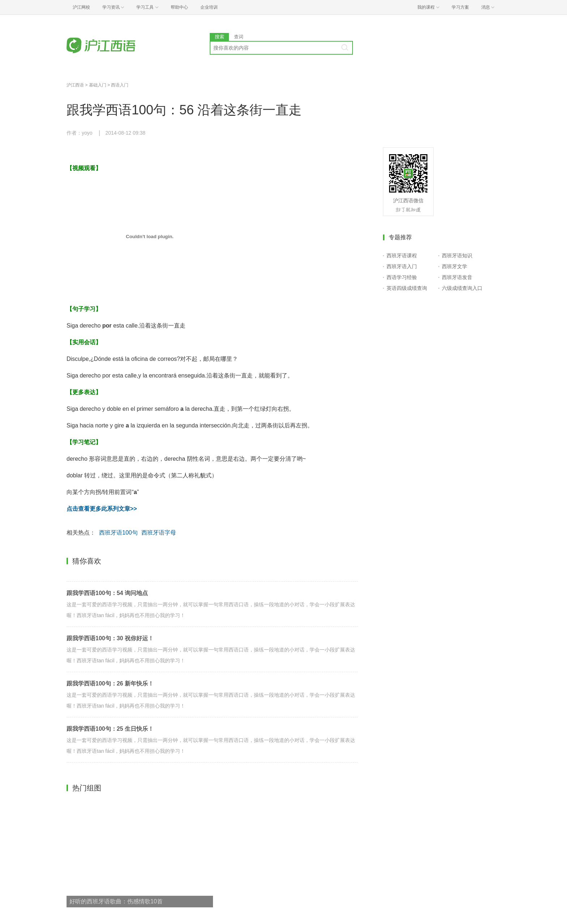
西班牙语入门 (402, 266)
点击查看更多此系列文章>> (102, 509)
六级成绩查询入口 (462, 288)
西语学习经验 (402, 277)
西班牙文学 (455, 266)
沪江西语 (75, 85)
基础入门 (98, 85)
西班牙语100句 (118, 533)
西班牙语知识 (457, 256)
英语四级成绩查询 (407, 288)
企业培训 (209, 7)
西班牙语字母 (159, 533)
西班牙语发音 (457, 277)
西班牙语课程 (402, 256)
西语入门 (120, 85)
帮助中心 (179, 7)
